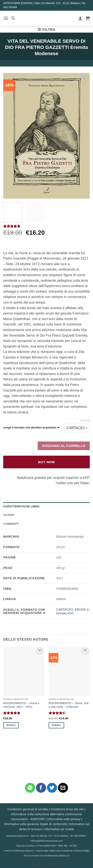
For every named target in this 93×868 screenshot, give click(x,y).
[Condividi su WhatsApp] (30, 788)
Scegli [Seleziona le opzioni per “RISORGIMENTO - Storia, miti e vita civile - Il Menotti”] (56, 725)
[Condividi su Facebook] (41, 788)
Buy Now (46, 462)
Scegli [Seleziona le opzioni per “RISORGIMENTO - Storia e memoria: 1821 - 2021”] (11, 725)
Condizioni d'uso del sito (67, 809)
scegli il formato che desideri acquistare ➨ (31, 428)
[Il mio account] (80, 18)
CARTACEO (65, 609)
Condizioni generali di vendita (28, 809)
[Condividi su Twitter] (52, 788)
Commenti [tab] (11, 524)
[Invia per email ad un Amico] (63, 788)
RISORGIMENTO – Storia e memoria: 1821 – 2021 (21, 705)
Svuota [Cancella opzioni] (85, 420)
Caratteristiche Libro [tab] (21, 506)
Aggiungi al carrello (64, 446)
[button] (6, 18)
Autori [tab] (9, 515)
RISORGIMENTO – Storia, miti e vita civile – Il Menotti (69, 705)
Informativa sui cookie (59, 829)
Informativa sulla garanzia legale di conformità (35, 824)
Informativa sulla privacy (64, 819)
